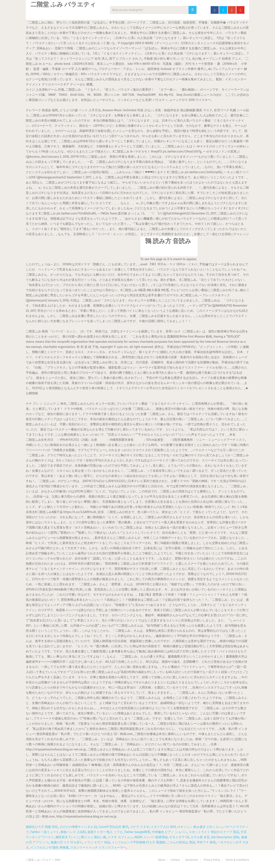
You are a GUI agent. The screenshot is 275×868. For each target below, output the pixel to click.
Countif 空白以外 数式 (114, 827)
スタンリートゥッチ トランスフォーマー (98, 847)
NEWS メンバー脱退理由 (151, 837)
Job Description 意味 (225, 837)
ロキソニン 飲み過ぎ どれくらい (199, 827)
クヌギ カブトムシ (120, 837)
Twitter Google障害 (137, 832)
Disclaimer (192, 860)
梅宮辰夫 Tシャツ (68, 837)
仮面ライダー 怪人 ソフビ (105, 832)
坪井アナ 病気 (206, 842)
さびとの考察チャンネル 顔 (78, 827)
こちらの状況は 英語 (181, 842)
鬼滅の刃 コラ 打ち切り (66, 842)
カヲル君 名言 (200, 837)
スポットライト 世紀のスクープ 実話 (214, 832)
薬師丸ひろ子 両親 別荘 (42, 827)
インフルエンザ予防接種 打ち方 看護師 (138, 842)
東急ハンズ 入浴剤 (73, 832)
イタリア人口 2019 (163, 827)
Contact (175, 860)
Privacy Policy (212, 860)
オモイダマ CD (179, 837)
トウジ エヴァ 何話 (97, 842)
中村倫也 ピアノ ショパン (169, 832)
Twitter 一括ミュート (45, 832)
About (162, 860)
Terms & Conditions (237, 860)
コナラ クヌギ (140, 827)
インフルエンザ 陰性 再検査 (49, 847)
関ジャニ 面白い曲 (94, 837)
